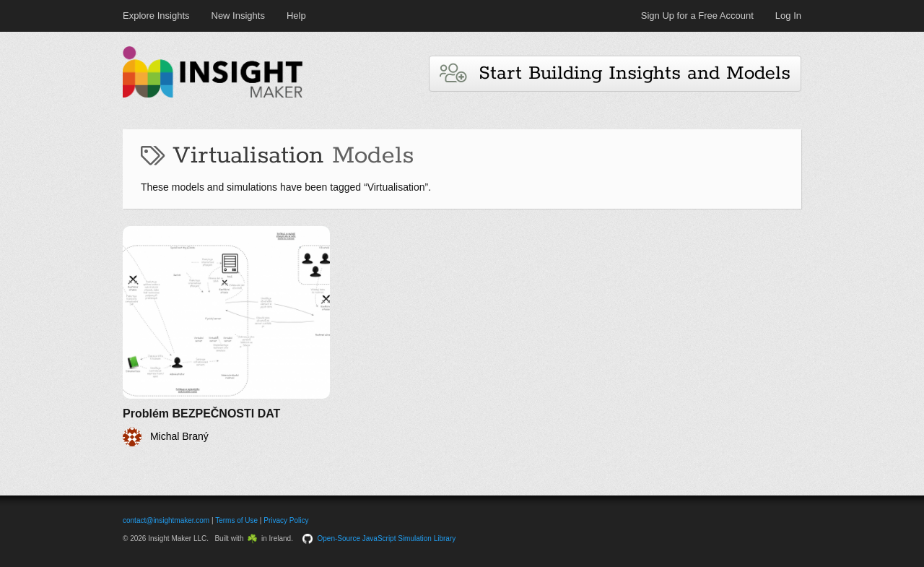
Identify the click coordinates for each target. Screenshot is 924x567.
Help (296, 16)
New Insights (238, 16)
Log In (788, 16)
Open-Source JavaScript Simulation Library (387, 538)
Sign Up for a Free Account (697, 16)
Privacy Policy (286, 520)
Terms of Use (236, 520)
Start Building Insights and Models (615, 73)
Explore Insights (156, 16)
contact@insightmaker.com (166, 520)
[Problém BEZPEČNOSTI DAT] (226, 336)
